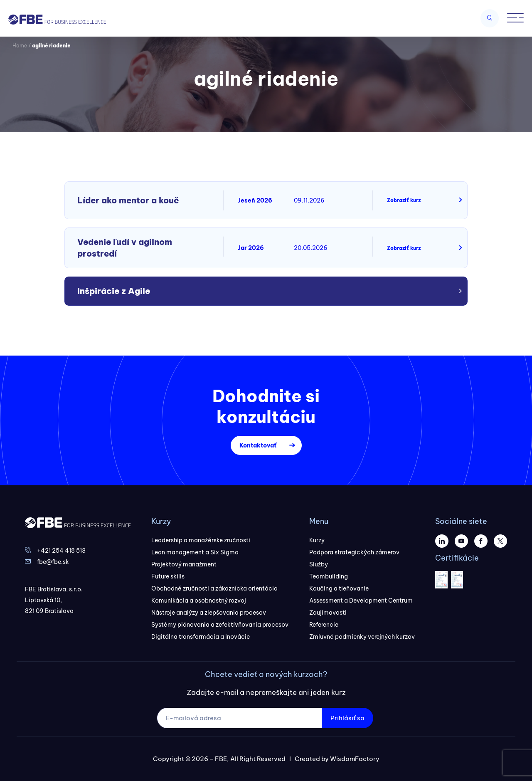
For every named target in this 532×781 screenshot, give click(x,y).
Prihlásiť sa (347, 718)
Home (20, 46)
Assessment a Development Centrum (361, 601)
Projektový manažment (184, 564)
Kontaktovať (258, 445)
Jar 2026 (251, 248)
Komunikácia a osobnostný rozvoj (199, 601)
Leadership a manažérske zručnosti (201, 540)
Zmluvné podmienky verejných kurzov (362, 637)
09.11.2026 (309, 200)
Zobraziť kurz (404, 200)
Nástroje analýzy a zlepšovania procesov (209, 613)
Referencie (324, 625)
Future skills (168, 576)
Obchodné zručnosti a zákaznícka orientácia (214, 588)
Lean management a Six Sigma (195, 552)
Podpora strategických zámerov (354, 552)
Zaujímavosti (328, 613)
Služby (319, 564)
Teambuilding (329, 576)
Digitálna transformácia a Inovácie (201, 637)
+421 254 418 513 (61, 551)
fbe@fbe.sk (53, 562)
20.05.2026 (311, 248)
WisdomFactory (355, 759)
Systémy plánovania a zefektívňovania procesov (220, 625)
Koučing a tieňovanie (339, 588)
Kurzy (317, 540)
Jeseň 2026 (255, 200)
